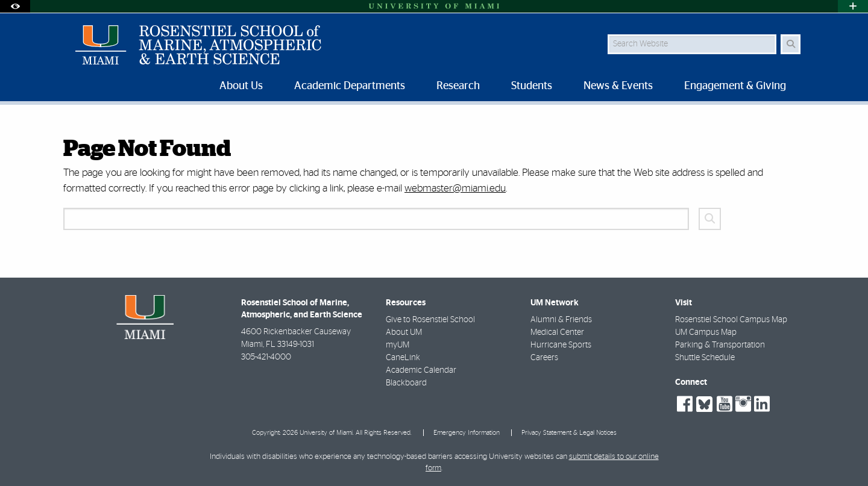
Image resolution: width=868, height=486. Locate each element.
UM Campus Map (706, 332)
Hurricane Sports (561, 345)
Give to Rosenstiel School (430, 320)
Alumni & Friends (561, 320)
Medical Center (557, 332)
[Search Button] (791, 44)
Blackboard (406, 383)
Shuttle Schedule (705, 358)
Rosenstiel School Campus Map (731, 320)
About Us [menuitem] (241, 86)
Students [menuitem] (532, 86)
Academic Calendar (421, 370)
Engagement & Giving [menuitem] (735, 86)
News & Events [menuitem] (618, 86)
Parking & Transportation (720, 345)
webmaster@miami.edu (455, 188)
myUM (398, 345)
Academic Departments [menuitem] (350, 86)
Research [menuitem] (458, 86)
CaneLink (403, 358)
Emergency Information (467, 433)
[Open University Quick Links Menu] (853, 6)
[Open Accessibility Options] (15, 6)
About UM (404, 332)
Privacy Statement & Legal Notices (569, 433)
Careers (544, 358)
